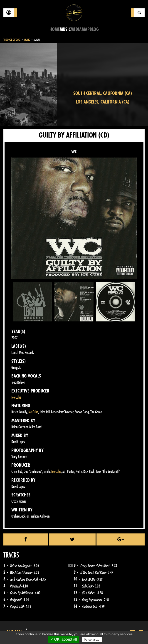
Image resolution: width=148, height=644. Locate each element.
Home (55, 29)
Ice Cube (16, 397)
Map (86, 29)
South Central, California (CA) (103, 93)
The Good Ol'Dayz (12, 40)
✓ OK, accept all (63, 639)
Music (65, 29)
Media (76, 29)
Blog (94, 29)
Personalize (92, 640)
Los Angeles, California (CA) (103, 102)
